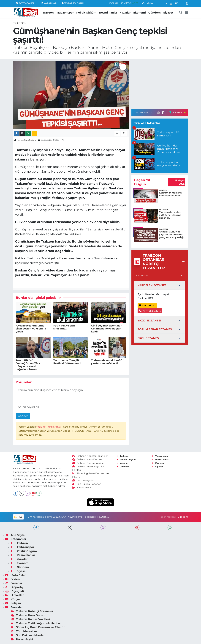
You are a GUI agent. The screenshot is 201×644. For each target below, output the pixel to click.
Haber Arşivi (82, 488)
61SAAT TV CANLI (73, 3)
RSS (18, 517)
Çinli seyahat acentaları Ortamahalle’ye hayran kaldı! (107, 329)
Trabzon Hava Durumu (88, 459)
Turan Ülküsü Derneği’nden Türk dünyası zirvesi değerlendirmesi (28, 365)
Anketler (14, 595)
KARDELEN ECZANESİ (152, 285)
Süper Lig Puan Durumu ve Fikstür (38, 627)
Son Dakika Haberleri (87, 484)
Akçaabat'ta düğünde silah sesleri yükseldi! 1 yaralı (31, 329)
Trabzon (48, 13)
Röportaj (14, 587)
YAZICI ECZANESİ (149, 321)
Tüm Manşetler (83, 481)
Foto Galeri (16, 575)
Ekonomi (140, 13)
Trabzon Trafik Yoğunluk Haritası (36, 623)
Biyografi (15, 591)
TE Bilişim (182, 517)
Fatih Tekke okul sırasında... (64, 327)
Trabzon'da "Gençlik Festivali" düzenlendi (67, 362)
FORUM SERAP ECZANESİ (155, 329)
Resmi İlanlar (108, 13)
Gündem (155, 13)
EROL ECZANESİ (149, 338)
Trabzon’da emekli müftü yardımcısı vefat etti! (108, 362)
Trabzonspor (65, 13)
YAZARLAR (49, 3)
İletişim (13, 603)
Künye (13, 599)
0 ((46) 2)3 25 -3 (150, 311)
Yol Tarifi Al (147, 306)
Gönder (23, 416)
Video (12, 579)
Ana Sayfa (15, 535)
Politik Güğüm (86, 13)
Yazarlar (125, 13)
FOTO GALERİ (26, 3)
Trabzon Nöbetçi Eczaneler (90, 456)
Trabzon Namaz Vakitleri (89, 463)
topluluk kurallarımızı (49, 427)
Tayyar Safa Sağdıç (27, 140)
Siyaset (168, 13)
